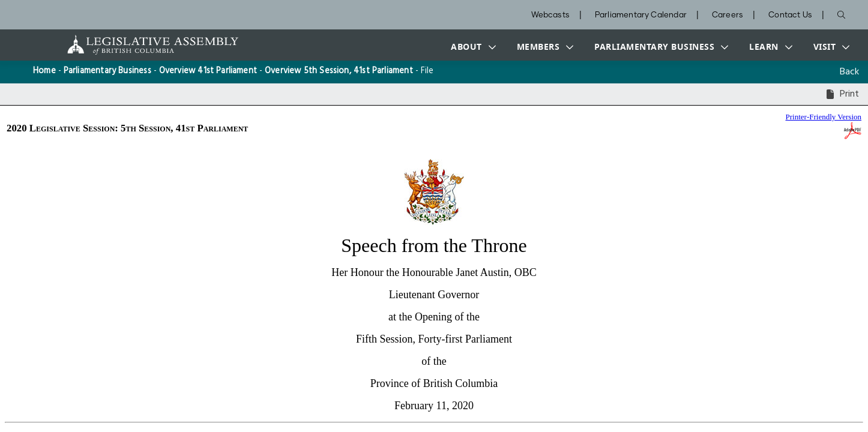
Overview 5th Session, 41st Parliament (339, 71)
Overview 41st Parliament (208, 71)
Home (44, 71)
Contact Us (790, 15)
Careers (728, 15)
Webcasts (550, 15)
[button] (471, 47)
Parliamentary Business (107, 71)
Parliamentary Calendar (641, 15)
